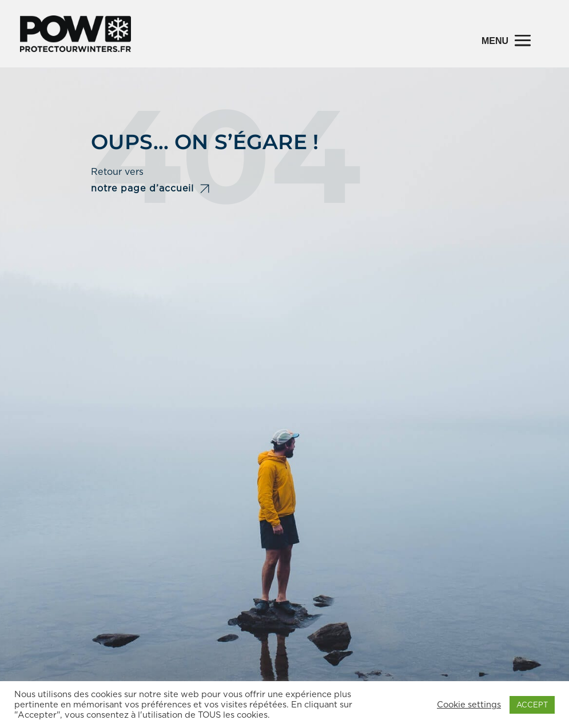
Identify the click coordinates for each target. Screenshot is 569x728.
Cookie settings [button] (469, 705)
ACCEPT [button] (532, 705)
